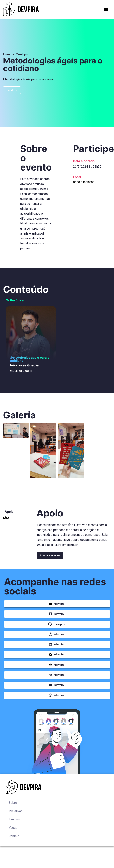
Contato (14, 836)
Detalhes (12, 90)
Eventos (14, 819)
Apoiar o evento (50, 556)
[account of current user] (106, 9)
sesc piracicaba (84, 182)
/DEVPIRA (57, 604)
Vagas (13, 828)
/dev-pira (57, 624)
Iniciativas (16, 811)
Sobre (13, 803)
